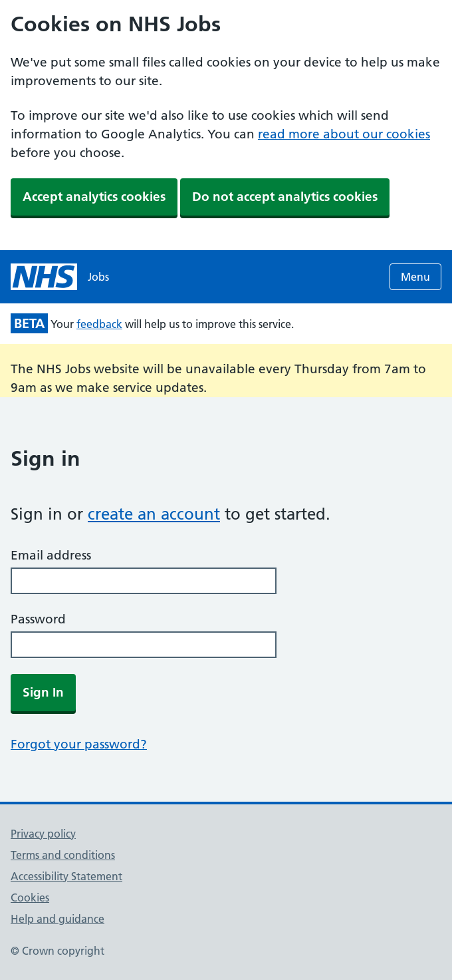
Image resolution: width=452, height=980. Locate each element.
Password (38, 619)
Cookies (30, 898)
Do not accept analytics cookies (285, 197)
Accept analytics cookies (94, 197)
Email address (51, 555)
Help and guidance (57, 919)
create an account (154, 514)
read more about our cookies (344, 134)
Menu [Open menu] (415, 277)
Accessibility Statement (66, 876)
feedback (99, 324)
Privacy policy (43, 834)
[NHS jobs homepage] (60, 277)
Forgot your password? (79, 744)
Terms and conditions (63, 855)
